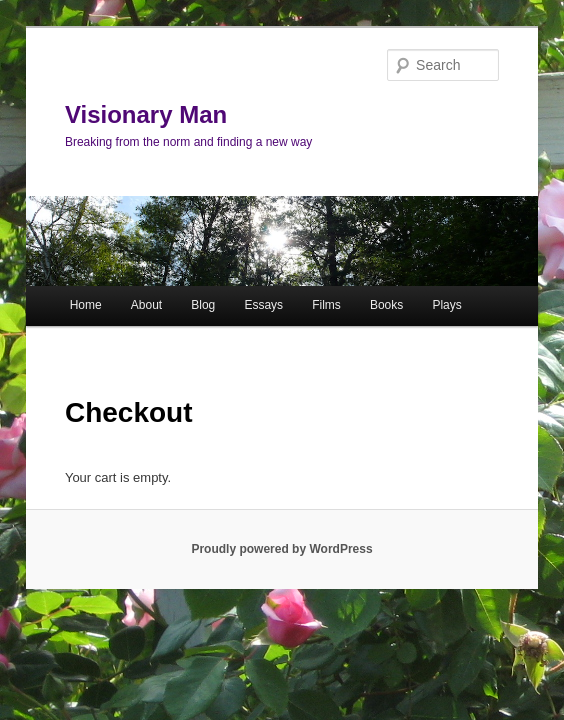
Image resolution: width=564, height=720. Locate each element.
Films (326, 305)
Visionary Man (146, 114)
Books (386, 305)
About (146, 305)
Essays (263, 305)
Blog (203, 305)
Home (86, 305)
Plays (446, 305)
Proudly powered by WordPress (281, 549)
